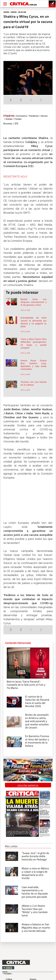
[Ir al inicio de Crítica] (23, 4)
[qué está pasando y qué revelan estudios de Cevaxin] (14, 722)
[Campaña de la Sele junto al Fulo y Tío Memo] (28, 663)
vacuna (44, 116)
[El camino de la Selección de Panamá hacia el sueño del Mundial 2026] (14, 702)
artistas (9, 119)
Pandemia (34, 116)
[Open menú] (5, 4)
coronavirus (21, 116)
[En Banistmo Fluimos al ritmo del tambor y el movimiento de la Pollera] (14, 741)
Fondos (18, 119)
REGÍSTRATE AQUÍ (15, 176)
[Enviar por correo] (41, 100)
